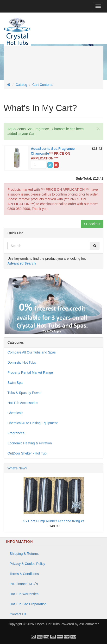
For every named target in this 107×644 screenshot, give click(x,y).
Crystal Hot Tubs (47, 624)
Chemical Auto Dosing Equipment (33, 423)
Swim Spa (15, 383)
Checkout (92, 224)
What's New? (17, 468)
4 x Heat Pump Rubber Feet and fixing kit (53, 521)
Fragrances (16, 433)
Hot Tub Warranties (24, 594)
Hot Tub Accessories (23, 403)
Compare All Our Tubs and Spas (32, 352)
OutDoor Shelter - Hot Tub (27, 453)
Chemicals (15, 413)
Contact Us (18, 614)
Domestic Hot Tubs (22, 362)
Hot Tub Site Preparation (28, 604)
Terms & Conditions (24, 574)
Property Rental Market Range (30, 373)
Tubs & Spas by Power (25, 393)
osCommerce (89, 624)
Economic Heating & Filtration (30, 443)
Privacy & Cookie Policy (27, 564)
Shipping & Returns (24, 554)
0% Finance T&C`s (24, 584)
